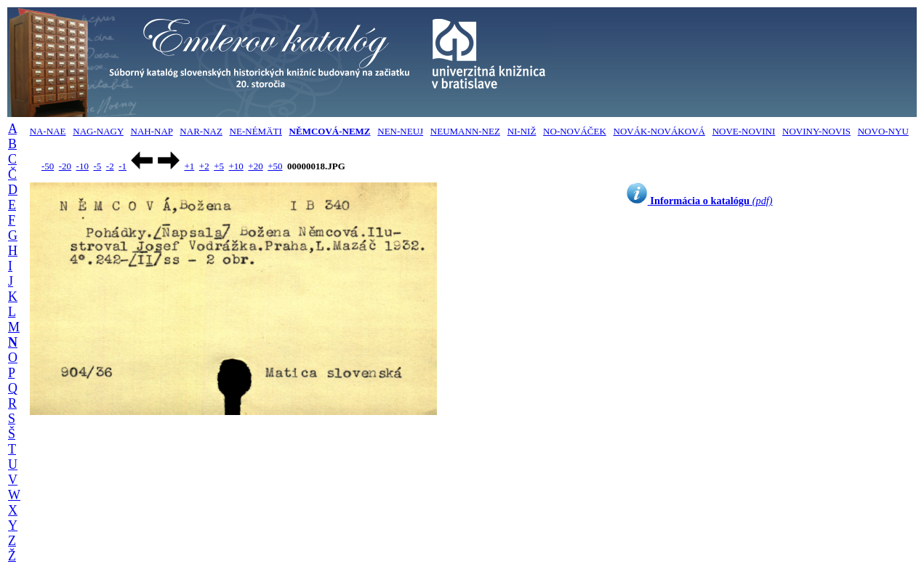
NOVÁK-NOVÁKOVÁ (659, 131)
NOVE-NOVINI (744, 131)
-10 (83, 166)
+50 (275, 166)
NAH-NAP (152, 131)
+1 (189, 166)
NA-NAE (48, 131)
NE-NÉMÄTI (256, 131)
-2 (110, 166)
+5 (219, 166)
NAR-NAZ (201, 131)
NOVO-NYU (883, 131)
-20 (65, 166)
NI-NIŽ (522, 131)
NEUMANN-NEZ (465, 131)
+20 (255, 166)
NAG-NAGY (98, 131)
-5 (97, 166)
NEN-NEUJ (400, 131)
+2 (204, 166)
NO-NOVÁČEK (575, 131)
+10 (236, 166)
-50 (48, 166)
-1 (122, 166)
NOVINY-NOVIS (816, 131)
